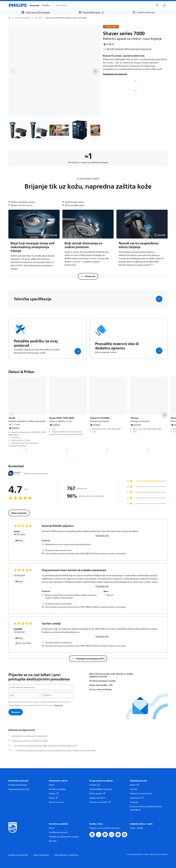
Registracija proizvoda (19, 789)
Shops (53, 798)
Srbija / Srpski (137, 828)
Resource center (57, 802)
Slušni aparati (97, 794)
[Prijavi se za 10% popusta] (36, 12)
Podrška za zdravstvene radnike (64, 837)
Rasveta (95, 785)
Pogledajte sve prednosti (115, 74)
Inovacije (134, 802)
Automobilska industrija (101, 789)
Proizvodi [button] (35, 5)
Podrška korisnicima (18, 785)
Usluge (54, 794)
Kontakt (53, 841)
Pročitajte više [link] (102, 536)
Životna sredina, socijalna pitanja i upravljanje (146, 808)
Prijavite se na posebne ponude (104, 828)
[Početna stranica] (18, 5)
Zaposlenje (137, 798)
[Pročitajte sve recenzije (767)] (88, 659)
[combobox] (100, 5)
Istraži (52, 785)
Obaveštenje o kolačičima (66, 855)
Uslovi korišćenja (41, 855)
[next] (95, 71)
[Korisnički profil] (165, 5)
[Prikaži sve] (88, 276)
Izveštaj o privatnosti (18, 855)
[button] (39, 130)
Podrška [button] (46, 5)
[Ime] (24, 695)
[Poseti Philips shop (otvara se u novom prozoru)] (91, 12)
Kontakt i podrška (57, 789)
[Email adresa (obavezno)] (41, 687)
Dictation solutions (100, 802)
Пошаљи (16, 712)
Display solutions (97, 798)
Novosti (134, 789)
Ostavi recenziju (19, 513)
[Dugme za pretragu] (157, 5)
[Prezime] (57, 695)
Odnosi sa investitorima (141, 794)
